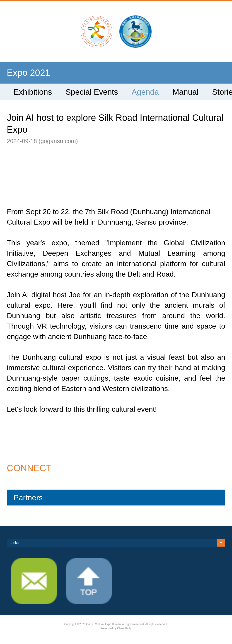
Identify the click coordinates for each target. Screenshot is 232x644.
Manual (185, 92)
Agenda (145, 92)
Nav (18, 29)
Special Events (92, 92)
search (214, 29)
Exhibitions (33, 92)
